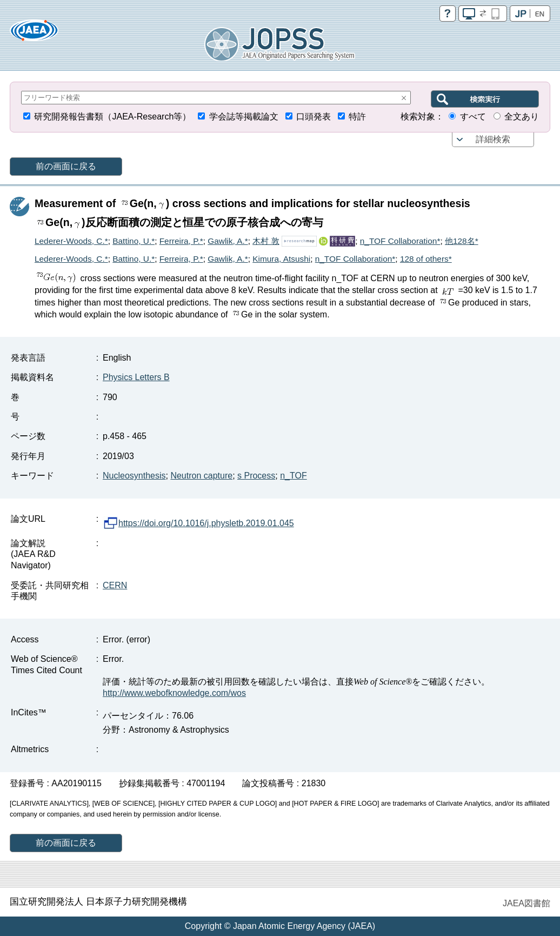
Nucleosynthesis (134, 476)
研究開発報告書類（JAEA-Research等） (112, 117)
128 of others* (426, 259)
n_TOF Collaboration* (400, 241)
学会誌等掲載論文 (244, 117)
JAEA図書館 (526, 903)
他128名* (462, 241)
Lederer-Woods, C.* (71, 241)
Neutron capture (201, 476)
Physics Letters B (136, 377)
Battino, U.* (134, 241)
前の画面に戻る (66, 166)
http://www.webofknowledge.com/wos (174, 693)
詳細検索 (493, 139)
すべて (473, 117)
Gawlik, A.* (228, 241)
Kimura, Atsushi (281, 259)
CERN (115, 585)
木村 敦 (266, 241)
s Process (256, 476)
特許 (357, 117)
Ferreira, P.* (181, 241)
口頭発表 (314, 117)
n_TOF (294, 476)
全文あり (522, 117)
